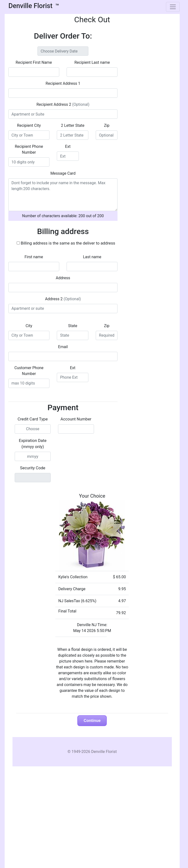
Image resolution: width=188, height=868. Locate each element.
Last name (92, 257)
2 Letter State (73, 125)
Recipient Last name (92, 62)
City (29, 326)
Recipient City (29, 125)
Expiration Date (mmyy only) (33, 444)
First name (34, 257)
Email (63, 347)
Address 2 (63, 299)
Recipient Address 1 (63, 83)
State (73, 326)
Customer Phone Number (29, 371)
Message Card (63, 173)
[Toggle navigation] (173, 7)
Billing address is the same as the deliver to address (68, 243)
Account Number (76, 419)
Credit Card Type (33, 419)
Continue (92, 721)
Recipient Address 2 (63, 104)
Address (63, 278)
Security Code (33, 468)
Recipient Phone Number (29, 149)
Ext (68, 146)
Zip (107, 125)
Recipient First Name (34, 62)
